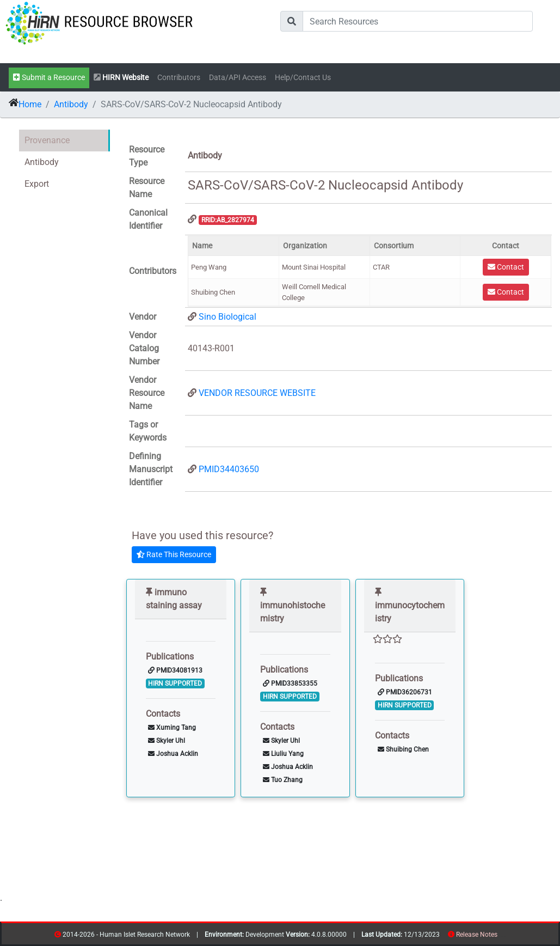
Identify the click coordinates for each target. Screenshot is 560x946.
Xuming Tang (172, 728)
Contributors (179, 78)
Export (37, 184)
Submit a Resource (49, 78)
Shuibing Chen (403, 749)
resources (501, 936)
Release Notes (477, 935)
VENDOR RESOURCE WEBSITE (257, 393)
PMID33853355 (290, 683)
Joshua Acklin (173, 754)
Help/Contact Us (303, 78)
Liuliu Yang (283, 754)
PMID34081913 (175, 670)
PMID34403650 (229, 469)
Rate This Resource (174, 554)
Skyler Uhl (167, 741)
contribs (504, 936)
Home (30, 104)
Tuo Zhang (283, 780)
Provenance (47, 140)
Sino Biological (227, 317)
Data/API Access (238, 78)
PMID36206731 (405, 692)
